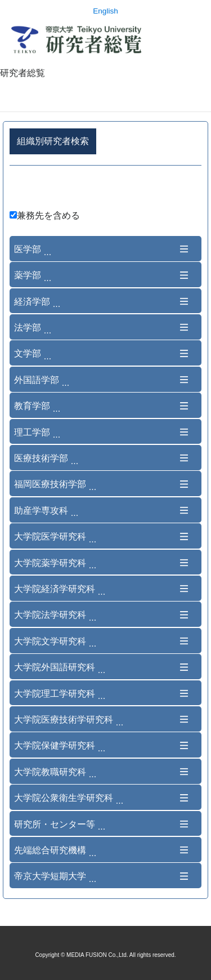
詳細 (105, 190)
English (105, 11)
